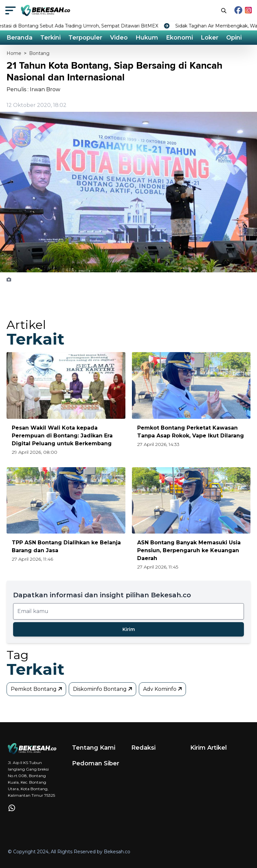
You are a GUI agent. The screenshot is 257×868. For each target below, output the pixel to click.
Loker (210, 38)
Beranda (19, 38)
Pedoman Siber (96, 763)
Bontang (39, 53)
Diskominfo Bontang (103, 689)
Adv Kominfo (163, 689)
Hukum (147, 38)
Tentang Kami (94, 748)
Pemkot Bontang (37, 689)
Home (14, 53)
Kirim (129, 629)
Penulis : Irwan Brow (33, 89)
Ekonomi (179, 38)
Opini (234, 38)
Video (119, 38)
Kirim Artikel (209, 748)
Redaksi (143, 748)
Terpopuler (85, 38)
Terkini (50, 38)
